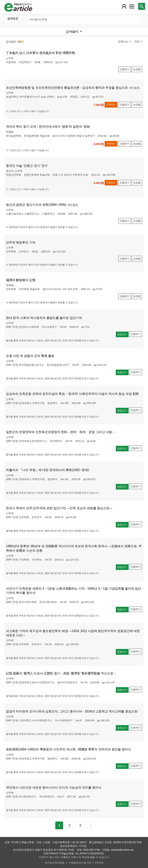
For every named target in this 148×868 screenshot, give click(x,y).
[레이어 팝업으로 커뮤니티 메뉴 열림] (132, 6)
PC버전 (99, 863)
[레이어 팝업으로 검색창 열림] (142, 6)
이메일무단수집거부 (80, 863)
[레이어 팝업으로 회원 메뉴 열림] (124, 6)
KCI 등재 (135, 88)
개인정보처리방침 (55, 863)
